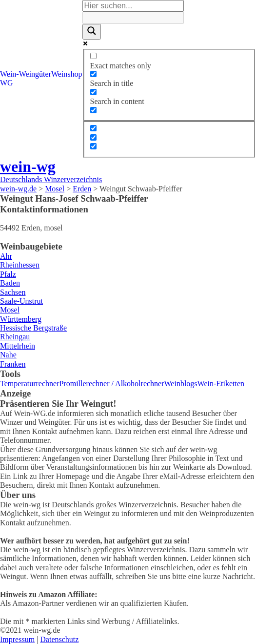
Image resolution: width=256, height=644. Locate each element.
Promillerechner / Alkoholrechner (111, 384)
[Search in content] (93, 92)
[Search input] (133, 6)
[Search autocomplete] (133, 18)
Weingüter (35, 74)
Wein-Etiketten (221, 384)
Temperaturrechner (30, 384)
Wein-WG (10, 78)
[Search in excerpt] (93, 110)
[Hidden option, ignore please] (93, 128)
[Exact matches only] (93, 56)
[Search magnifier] (92, 32)
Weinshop (67, 74)
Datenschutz (59, 639)
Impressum (17, 639)
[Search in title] (93, 74)
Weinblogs (181, 384)
